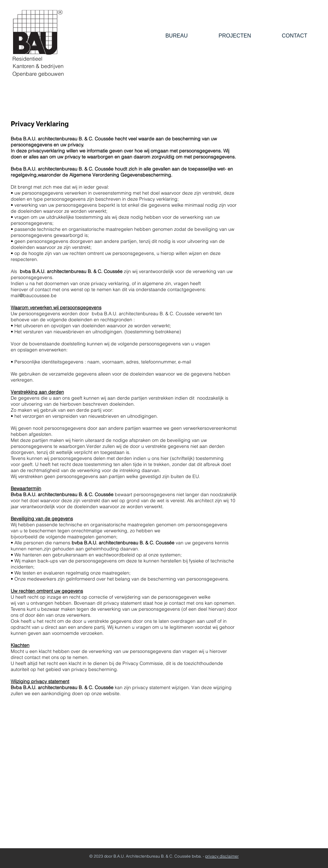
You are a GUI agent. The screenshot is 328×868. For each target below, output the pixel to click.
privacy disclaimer (222, 856)
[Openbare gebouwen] (38, 74)
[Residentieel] (27, 59)
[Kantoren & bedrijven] (38, 66)
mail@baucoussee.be (34, 295)
